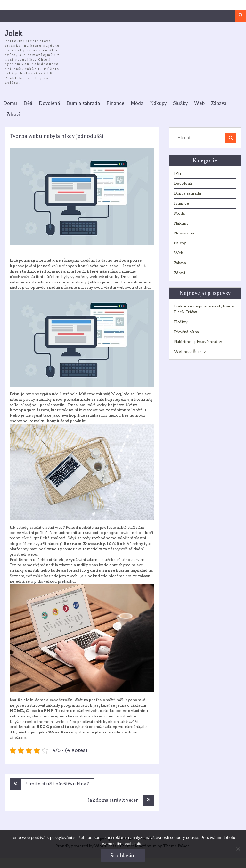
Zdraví (13, 115)
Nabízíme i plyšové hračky (198, 342)
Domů (10, 103)
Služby (180, 103)
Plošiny (181, 322)
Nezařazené (185, 233)
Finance (115, 103)
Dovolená (49, 103)
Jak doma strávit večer (113, 800)
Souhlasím (123, 855)
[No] (238, 849)
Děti (28, 103)
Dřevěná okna (186, 332)
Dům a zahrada (83, 103)
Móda (137, 103)
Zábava (219, 103)
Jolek (13, 33)
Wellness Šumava (191, 352)
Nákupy (158, 103)
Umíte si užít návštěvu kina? (57, 784)
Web (199, 103)
